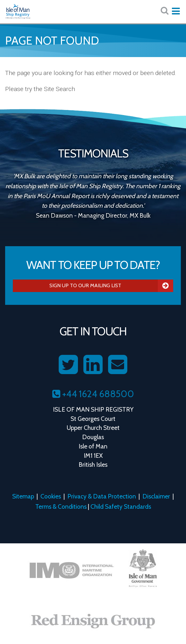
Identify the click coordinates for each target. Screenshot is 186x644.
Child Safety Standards (121, 506)
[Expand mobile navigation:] (176, 11)
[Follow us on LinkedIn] (93, 365)
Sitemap (23, 496)
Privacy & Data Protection (102, 496)
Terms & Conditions (61, 506)
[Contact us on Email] (118, 365)
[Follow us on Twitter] (68, 365)
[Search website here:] (165, 11)
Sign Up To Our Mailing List (111, 286)
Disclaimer (156, 496)
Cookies (51, 496)
